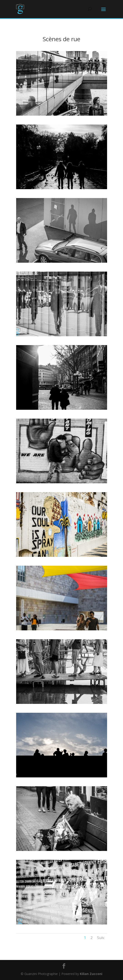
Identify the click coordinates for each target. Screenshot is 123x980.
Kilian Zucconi (91, 974)
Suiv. (101, 938)
